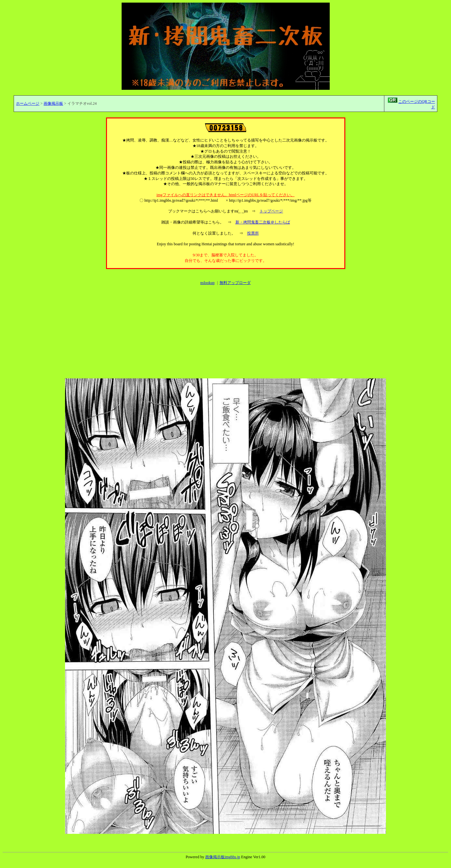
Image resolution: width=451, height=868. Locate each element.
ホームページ (28, 103)
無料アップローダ (235, 283)
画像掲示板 (53, 103)
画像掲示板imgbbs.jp (223, 857)
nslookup (207, 283)
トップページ (271, 211)
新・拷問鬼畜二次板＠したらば (263, 222)
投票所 (253, 233)
